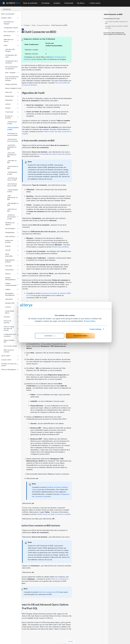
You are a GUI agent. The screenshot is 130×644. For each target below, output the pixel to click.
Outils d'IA (12, 92)
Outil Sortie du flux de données (13, 140)
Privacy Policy (90, 321)
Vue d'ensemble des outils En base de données (12, 78)
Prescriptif (12, 266)
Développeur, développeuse (12, 294)
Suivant (92, 636)
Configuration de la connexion (11, 62)
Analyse (12, 108)
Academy (57, 3)
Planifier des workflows (82, 241)
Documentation (12, 228)
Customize (50, 336)
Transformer (12, 112)
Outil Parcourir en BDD (12, 123)
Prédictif (12, 246)
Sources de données (11, 322)
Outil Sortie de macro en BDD (12, 185)
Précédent (29, 636)
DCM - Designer (12, 73)
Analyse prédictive (11, 84)
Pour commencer (11, 32)
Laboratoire (12, 299)
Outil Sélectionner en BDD (12, 197)
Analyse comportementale (12, 284)
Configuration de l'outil (112, 19)
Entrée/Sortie (12, 96)
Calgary (12, 289)
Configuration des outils (11, 56)
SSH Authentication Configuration (11, 68)
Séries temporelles (12, 255)
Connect (12, 307)
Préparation (12, 100)
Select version (95, 3)
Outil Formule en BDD (13, 167)
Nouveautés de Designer (9, 23)
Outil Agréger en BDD (13, 204)
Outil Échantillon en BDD (13, 191)
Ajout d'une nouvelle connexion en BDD (116, 22)
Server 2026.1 (10, 356)
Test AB (12, 250)
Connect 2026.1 (10, 360)
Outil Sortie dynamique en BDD (12, 155)
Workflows (11, 36)
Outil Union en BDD (12, 210)
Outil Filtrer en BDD (12, 161)
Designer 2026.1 (10, 18)
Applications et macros (11, 40)
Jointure (12, 104)
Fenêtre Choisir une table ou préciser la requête (76, 509)
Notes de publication (8, 14)
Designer (49, 20)
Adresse (12, 274)
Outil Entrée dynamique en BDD (12, 147)
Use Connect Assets (10, 346)
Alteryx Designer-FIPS (11, 341)
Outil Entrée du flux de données (13, 134)
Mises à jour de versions (9, 351)
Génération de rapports (12, 224)
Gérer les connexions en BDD (71, 586)
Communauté (69, 3)
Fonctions (11, 317)
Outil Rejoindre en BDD (12, 173)
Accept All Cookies (80, 336)
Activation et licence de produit (10, 365)
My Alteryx (81, 3)
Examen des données (12, 241)
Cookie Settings (95, 329)
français (83, 640)
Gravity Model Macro (12, 312)
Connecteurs (12, 270)
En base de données (12, 117)
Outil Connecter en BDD (13, 128)
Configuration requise (11, 28)
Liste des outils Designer (10, 50)
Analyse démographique (12, 279)
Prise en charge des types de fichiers (11, 328)
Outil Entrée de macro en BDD (12, 179)
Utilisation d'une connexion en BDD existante (116, 27)
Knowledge (46, 3)
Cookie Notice (51, 640)
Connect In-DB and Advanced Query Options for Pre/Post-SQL (115, 33)
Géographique (12, 232)
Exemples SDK (12, 303)
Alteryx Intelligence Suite (13, 88)
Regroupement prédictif (12, 261)
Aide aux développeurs (10, 369)
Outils (11, 45)
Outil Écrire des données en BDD (13, 217)
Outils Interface (12, 236)
